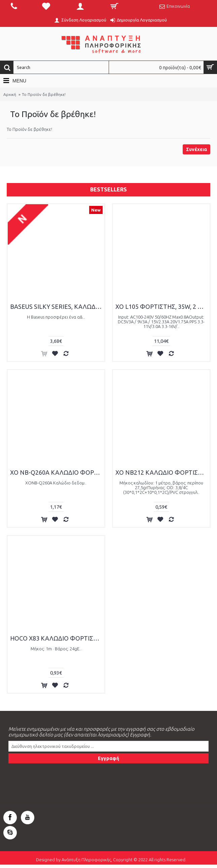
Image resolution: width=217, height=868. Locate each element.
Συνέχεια (196, 149)
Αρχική (10, 94)
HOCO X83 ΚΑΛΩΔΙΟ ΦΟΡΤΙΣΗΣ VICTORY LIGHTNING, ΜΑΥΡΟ (57, 638)
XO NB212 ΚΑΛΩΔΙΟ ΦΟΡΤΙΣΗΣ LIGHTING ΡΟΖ (162, 472)
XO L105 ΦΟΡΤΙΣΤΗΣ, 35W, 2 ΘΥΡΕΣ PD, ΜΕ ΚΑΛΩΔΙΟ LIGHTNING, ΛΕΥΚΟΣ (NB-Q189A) (162, 306)
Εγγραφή (108, 758)
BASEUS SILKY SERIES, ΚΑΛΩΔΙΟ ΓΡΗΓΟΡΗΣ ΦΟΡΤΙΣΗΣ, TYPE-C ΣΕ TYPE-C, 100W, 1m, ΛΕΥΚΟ (57, 306)
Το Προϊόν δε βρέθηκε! (44, 94)
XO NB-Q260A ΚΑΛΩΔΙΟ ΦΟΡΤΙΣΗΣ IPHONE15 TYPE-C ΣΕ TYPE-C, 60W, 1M (57, 472)
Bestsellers (108, 189)
